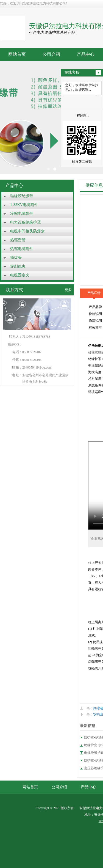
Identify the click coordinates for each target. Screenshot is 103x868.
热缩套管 (18, 240)
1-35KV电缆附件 (24, 205)
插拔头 (16, 258)
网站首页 (17, 54)
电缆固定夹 (20, 275)
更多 (68, 290)
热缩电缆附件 (22, 249)
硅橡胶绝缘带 (22, 196)
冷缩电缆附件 (22, 214)
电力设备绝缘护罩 (26, 222)
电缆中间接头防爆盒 (27, 231)
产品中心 (86, 54)
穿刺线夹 (18, 266)
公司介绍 (51, 54)
